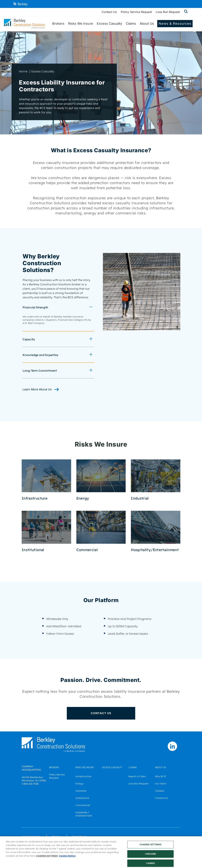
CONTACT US (101, 713)
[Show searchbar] (186, 12)
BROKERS (54, 767)
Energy (80, 784)
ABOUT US (160, 767)
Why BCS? (161, 776)
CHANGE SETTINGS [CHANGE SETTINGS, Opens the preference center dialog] (150, 847)
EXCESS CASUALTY (112, 767)
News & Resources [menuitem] (175, 24)
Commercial (83, 805)
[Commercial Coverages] (101, 531)
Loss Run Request (168, 12)
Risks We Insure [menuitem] (81, 24)
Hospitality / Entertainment (84, 814)
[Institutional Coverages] (46, 531)
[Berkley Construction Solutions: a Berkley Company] (24, 24)
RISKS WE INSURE (85, 767)
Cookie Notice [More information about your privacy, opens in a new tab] (67, 858)
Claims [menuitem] (131, 24)
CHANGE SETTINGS (47, 858)
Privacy (56, 836)
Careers (159, 791)
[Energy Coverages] (101, 480)
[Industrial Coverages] (156, 480)
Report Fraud (79, 836)
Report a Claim (137, 776)
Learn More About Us (38, 389)
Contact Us (109, 12)
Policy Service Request (136, 12)
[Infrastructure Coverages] (46, 480)
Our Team (161, 784)
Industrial (81, 791)
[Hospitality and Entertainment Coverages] (156, 531)
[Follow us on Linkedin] (172, 746)
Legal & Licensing (31, 836)
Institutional (82, 798)
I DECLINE (151, 856)
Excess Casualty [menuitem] (109, 24)
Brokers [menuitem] (58, 24)
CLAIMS (133, 767)
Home (23, 71)
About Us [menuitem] (147, 24)
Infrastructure (83, 776)
